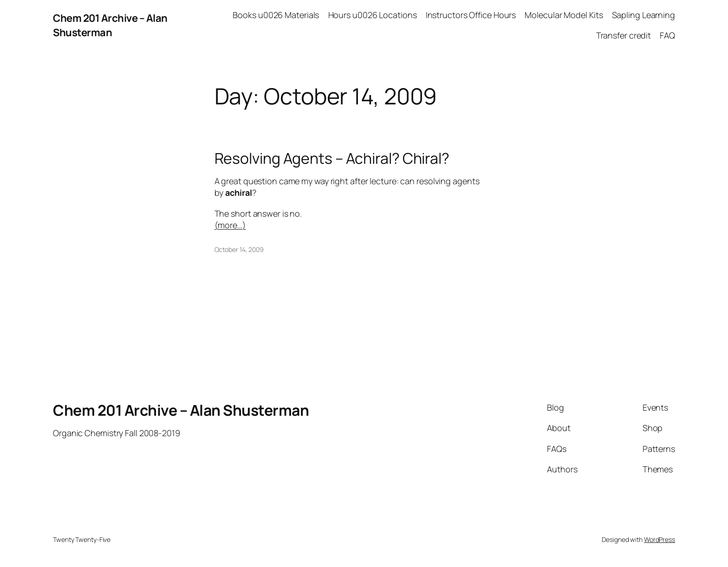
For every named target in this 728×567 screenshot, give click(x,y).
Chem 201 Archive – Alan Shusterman (110, 25)
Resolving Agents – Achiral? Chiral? (332, 158)
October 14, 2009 (239, 249)
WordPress (660, 539)
